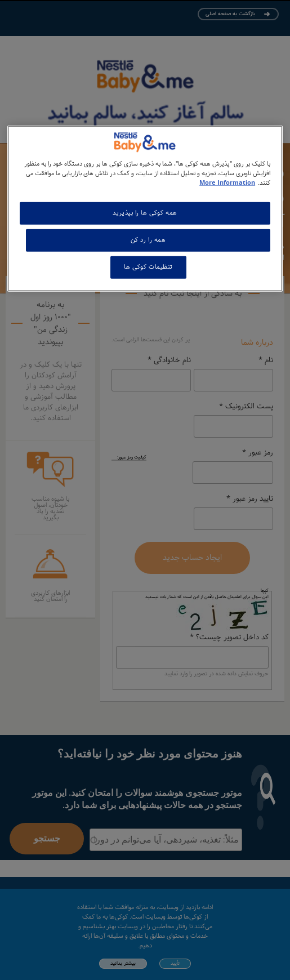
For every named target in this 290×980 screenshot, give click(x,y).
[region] (145, 209)
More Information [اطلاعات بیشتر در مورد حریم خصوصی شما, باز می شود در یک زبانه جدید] (227, 183)
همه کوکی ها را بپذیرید (145, 213)
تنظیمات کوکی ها (148, 267)
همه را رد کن (148, 240)
